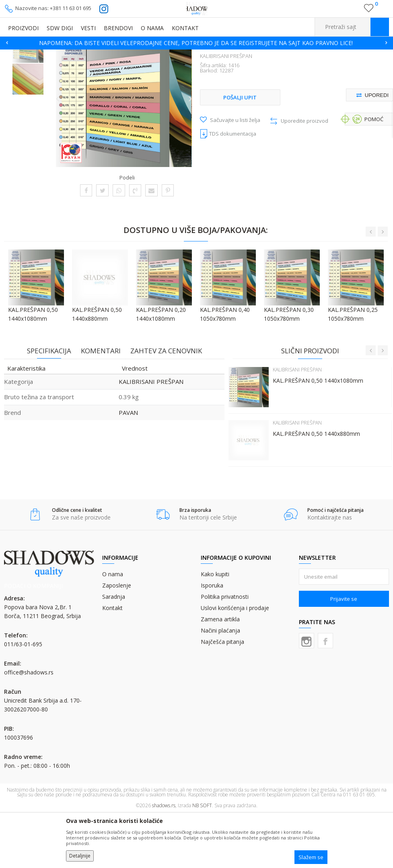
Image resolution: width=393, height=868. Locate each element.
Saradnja (114, 650)
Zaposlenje (117, 639)
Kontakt (112, 661)
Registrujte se (352, 11)
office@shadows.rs (29, 726)
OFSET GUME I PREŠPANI (88, 55)
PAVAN (128, 465)
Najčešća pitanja (222, 695)
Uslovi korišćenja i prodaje (235, 661)
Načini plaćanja (220, 684)
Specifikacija (49, 404)
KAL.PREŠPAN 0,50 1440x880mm (316, 487)
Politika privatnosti (225, 650)
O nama (113, 628)
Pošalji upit (240, 151)
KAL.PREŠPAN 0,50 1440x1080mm (318, 434)
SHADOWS (16, 55)
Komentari (100, 404)
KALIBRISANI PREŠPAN (176, 55)
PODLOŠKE (133, 55)
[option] (196, 43)
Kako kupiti (215, 628)
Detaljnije (80, 856)
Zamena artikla (220, 673)
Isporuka (212, 639)
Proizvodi (44, 55)
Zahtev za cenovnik (166, 404)
